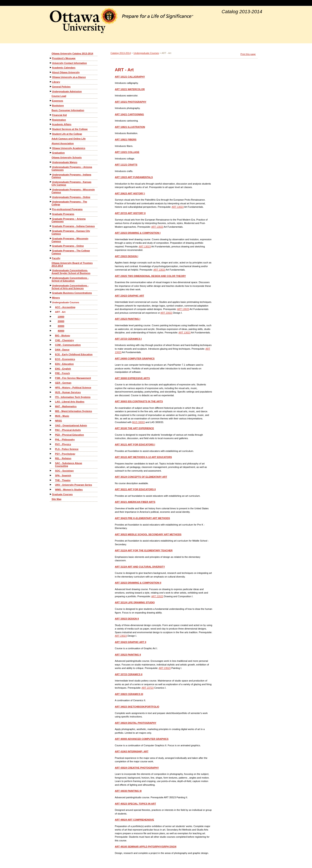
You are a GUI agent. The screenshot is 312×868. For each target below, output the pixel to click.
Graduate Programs (63, 214)
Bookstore (58, 105)
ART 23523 (165, 668)
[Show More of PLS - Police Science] (51, 449)
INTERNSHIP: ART (132, 751)
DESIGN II (127, 619)
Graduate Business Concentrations (72, 293)
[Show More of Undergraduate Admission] (51, 91)
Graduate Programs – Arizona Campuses (69, 220)
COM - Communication (68, 345)
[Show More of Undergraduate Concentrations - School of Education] (51, 278)
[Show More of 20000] (51, 321)
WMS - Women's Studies (69, 490)
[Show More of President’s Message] (51, 58)
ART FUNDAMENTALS (134, 177)
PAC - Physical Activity (68, 430)
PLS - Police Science (67, 449)
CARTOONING (129, 114)
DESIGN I (127, 256)
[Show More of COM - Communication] (51, 345)
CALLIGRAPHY (130, 77)
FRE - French (62, 373)
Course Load (59, 96)
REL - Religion (63, 458)
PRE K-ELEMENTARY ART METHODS (142, 518)
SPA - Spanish (63, 475)
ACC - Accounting (65, 307)
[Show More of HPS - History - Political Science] (51, 387)
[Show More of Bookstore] (51, 105)
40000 (61, 331)
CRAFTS (126, 165)
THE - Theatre (63, 480)
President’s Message (64, 58)
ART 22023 (157, 596)
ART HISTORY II (130, 213)
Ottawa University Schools (67, 157)
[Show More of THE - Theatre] (51, 480)
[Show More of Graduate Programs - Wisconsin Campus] (51, 238)
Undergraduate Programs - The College (69, 203)
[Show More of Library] (51, 82)
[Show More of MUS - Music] (51, 416)
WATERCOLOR (130, 89)
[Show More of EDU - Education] (51, 364)
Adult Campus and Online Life (69, 139)
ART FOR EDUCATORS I (135, 445)
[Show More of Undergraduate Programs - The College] (51, 202)
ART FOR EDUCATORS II (135, 489)
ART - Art (60, 312)
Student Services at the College (70, 129)
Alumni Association (63, 143)
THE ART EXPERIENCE (134, 428)
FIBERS (126, 140)
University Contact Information (69, 63)
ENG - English (63, 369)
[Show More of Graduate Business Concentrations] (51, 293)
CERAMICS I (128, 339)
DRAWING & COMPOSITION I (138, 233)
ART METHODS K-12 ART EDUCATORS (143, 457)
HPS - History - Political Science (73, 388)
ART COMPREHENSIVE (134, 820)
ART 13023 (178, 207)
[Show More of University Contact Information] (51, 63)
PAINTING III (128, 791)
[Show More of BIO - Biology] (51, 335)
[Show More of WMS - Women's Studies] (51, 489)
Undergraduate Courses (66, 302)
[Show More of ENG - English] (51, 369)
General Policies (61, 87)
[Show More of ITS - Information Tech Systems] (51, 397)
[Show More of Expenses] (51, 101)
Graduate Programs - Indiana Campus (73, 226)
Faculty (56, 258)
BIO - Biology (63, 336)
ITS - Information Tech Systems (73, 397)
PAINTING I (128, 319)
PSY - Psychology (65, 454)
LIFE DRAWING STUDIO (135, 602)
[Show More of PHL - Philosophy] (51, 439)
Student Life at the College (67, 134)
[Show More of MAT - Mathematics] (51, 406)
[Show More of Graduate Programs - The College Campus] (51, 251)
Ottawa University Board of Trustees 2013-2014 (72, 264)
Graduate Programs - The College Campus (71, 252)
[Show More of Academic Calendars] (51, 67)
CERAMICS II (129, 674)
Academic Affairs (62, 124)
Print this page (248, 54)
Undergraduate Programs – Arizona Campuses (72, 168)
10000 (61, 317)
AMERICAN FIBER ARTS (135, 502)
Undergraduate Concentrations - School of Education (70, 279)
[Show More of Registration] (51, 120)
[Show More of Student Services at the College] (51, 129)
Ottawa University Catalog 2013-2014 (72, 54)
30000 (61, 326)
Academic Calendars (64, 68)
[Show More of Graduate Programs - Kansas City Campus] (51, 231)
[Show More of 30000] (51, 326)
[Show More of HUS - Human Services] (51, 392)
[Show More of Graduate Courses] (51, 494)
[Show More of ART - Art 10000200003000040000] (51, 312)
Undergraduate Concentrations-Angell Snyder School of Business (71, 272)
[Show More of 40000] (51, 331)
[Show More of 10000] (51, 317)
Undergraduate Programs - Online (71, 197)
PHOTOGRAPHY (131, 102)
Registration (59, 120)
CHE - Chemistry (64, 340)
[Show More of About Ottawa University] (51, 72)
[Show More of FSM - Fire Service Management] (51, 378)
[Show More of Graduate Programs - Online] (51, 246)
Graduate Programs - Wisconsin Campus (70, 240)
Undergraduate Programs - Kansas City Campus (71, 183)
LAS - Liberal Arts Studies (70, 402)
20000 (61, 321)
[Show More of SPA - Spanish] (51, 475)
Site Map (56, 499)
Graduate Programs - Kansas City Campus (71, 232)
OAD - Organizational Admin (71, 425)
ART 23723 (148, 688)
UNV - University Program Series (74, 485)
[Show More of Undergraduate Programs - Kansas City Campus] (51, 182)
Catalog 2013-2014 (121, 53)
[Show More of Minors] (51, 298)
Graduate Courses (62, 494)
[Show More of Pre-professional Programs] (51, 209)
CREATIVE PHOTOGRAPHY (137, 768)
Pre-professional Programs (67, 209)
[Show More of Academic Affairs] (51, 124)
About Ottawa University (66, 72)
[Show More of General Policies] (51, 87)
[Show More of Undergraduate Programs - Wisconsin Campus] (51, 189)
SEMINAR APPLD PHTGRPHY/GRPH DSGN (146, 847)
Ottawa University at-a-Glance (69, 77)
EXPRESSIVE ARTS (132, 378)
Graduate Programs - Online (68, 246)
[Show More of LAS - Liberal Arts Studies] (51, 402)
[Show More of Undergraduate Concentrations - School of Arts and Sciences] (51, 285)
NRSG (58, 421)
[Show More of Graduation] (51, 153)
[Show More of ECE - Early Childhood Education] (51, 354)
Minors (56, 298)
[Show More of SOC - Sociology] (51, 471)
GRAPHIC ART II (130, 642)
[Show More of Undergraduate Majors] (51, 162)
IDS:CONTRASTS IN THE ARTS (139, 401)
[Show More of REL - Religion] (51, 458)
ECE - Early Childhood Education (74, 354)
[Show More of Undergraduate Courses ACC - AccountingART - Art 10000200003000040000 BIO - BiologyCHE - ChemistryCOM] (51, 302)
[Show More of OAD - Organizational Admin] (51, 425)
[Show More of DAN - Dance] (51, 350)
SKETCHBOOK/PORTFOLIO (137, 707)
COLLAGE (127, 152)
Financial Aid (59, 115)
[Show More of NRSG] (51, 421)
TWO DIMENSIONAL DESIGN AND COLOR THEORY (150, 276)
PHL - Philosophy (65, 440)
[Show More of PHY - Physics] (51, 444)
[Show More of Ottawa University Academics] (51, 148)
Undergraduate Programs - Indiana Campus (71, 176)
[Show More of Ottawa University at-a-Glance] (51, 77)
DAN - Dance (62, 350)
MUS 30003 (138, 422)
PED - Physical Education (69, 435)
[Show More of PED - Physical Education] (51, 435)
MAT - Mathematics (66, 406)
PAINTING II (128, 655)
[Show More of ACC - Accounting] (51, 307)
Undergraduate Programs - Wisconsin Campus (73, 191)
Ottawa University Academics (69, 148)
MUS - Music (62, 416)
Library (56, 82)
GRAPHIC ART (129, 296)
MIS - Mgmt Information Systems (74, 411)
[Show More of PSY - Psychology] (51, 454)
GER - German (63, 383)
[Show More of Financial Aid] (51, 115)
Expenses (58, 101)
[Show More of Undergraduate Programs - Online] (51, 197)
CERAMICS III (129, 694)
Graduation (58, 153)
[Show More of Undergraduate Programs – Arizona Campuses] (51, 167)
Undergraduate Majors (65, 162)
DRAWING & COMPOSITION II (138, 583)
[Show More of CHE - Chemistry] (51, 340)
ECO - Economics (65, 359)
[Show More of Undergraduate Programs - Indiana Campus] (51, 174)
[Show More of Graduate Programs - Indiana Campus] (51, 226)
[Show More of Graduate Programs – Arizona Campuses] (51, 219)
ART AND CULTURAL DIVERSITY (140, 567)
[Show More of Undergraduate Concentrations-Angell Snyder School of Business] (51, 270)
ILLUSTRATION (130, 127)
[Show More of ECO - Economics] (51, 359)
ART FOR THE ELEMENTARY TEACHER (144, 550)
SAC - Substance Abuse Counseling (69, 465)
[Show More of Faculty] (51, 258)
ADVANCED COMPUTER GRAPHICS (142, 739)
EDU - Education (64, 364)
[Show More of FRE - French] (51, 373)
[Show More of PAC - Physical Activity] (51, 430)
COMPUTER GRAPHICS (135, 359)
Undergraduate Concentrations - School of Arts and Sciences (70, 287)
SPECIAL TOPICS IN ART (135, 804)
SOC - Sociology (64, 471)
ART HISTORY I (130, 193)
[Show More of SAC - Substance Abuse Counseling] (51, 463)
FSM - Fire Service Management (73, 378)
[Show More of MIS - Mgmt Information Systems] (51, 411)
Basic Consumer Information (68, 110)
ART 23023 (166, 313)
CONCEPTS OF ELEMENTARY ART (141, 477)
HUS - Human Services (68, 392)
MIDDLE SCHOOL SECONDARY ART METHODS (148, 534)
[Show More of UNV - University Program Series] (51, 485)
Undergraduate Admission (67, 91)
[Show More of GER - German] (51, 383)
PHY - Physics (63, 444)
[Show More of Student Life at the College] (51, 134)
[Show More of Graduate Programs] (51, 214)
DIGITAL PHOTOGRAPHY (136, 723)
